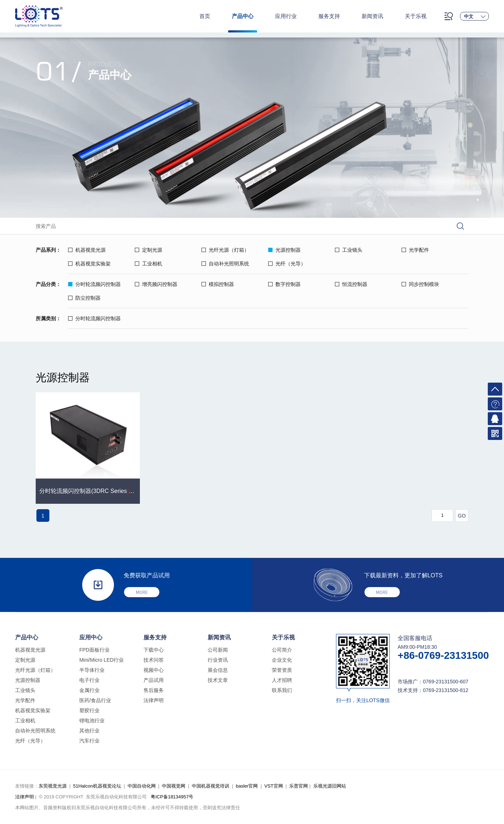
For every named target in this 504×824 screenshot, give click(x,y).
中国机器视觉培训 (211, 786)
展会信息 (218, 670)
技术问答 (154, 660)
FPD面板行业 (94, 650)
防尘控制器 (84, 298)
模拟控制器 (218, 284)
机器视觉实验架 (89, 264)
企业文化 (282, 660)
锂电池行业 (92, 721)
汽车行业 (89, 741)
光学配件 (415, 250)
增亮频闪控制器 (156, 284)
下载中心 (154, 650)
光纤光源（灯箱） (225, 250)
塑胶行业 (89, 710)
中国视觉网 (174, 786)
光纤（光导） (287, 264)
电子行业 (89, 680)
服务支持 (329, 16)
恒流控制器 (351, 284)
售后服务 (154, 690)
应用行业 (286, 16)
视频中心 (154, 670)
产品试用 (154, 680)
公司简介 (282, 650)
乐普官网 (299, 786)
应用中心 (91, 637)
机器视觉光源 (87, 250)
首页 (205, 16)
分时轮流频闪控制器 (94, 284)
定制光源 (149, 250)
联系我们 (282, 690)
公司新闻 (218, 650)
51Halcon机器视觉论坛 (97, 786)
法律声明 (154, 700)
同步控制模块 (420, 284)
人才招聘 (282, 680)
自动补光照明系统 (225, 264)
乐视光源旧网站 (330, 786)
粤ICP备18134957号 (172, 797)
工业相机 (149, 264)
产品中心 (243, 16)
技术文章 (218, 680)
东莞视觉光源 (53, 786)
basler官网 (247, 786)
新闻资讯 (372, 16)
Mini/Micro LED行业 (101, 660)
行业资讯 (218, 660)
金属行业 (89, 690)
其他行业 (89, 731)
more (142, 592)
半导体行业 (92, 670)
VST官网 (273, 786)
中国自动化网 (142, 786)
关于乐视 (416, 16)
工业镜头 (349, 250)
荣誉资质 (282, 670)
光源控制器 (284, 250)
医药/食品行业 (95, 700)
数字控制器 (284, 284)
